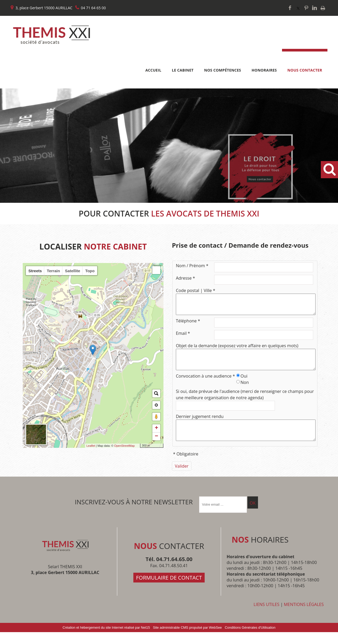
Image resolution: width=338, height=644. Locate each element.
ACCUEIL (153, 70)
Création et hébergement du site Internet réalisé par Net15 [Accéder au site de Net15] (106, 639)
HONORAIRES (264, 70)
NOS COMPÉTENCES (223, 70)
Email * (183, 337)
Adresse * (186, 278)
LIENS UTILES (266, 616)
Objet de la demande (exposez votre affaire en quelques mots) (237, 350)
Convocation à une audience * (205, 384)
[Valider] (182, 478)
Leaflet (91, 446)
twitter (298, 8)
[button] (156, 270)
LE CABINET (183, 70)
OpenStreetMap (124, 446)
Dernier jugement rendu (200, 424)
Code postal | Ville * (196, 290)
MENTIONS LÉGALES (304, 616)
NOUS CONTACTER (305, 70)
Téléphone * (188, 325)
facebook (290, 8)
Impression (323, 8)
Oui (244, 384)
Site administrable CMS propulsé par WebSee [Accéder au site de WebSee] (187, 639)
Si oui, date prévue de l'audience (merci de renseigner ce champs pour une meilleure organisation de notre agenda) (245, 402)
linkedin (314, 8)
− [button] (156, 436)
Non (245, 390)
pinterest (306, 8)
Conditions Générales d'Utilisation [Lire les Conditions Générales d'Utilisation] (250, 639)
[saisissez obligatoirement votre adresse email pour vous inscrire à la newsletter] (223, 516)
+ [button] (156, 428)
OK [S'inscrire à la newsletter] (253, 515)
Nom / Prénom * (192, 266)
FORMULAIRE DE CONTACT (169, 589)
